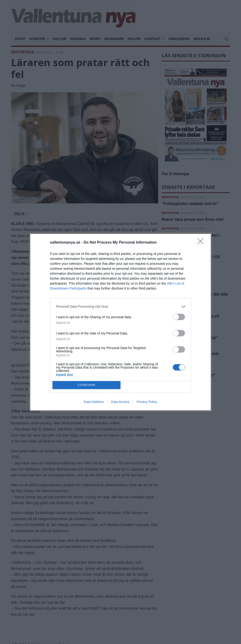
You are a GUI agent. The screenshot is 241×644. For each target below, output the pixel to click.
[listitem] (120, 307)
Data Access (120, 402)
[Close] (202, 243)
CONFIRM (86, 385)
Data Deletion (94, 402)
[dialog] (120, 322)
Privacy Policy (147, 402)
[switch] (179, 317)
